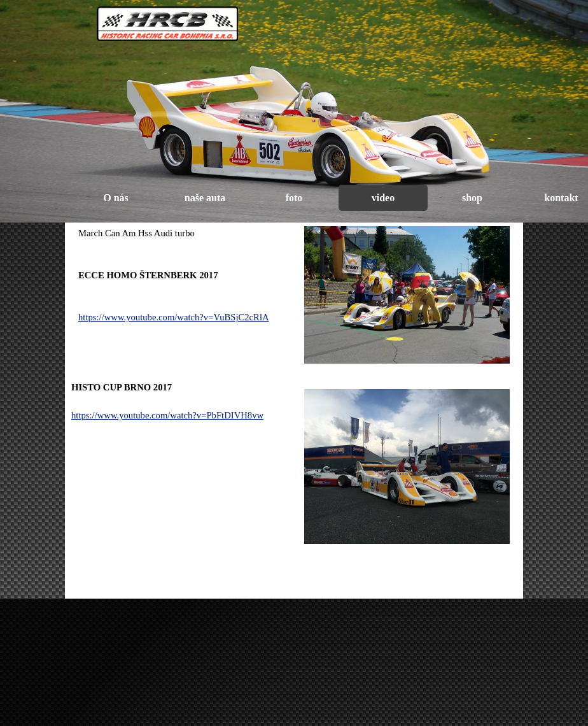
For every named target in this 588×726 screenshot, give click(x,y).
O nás (116, 198)
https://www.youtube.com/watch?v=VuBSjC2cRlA (174, 317)
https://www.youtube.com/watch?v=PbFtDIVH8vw (167, 415)
